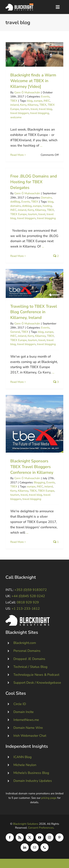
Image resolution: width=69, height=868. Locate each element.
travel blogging (40, 113)
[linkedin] (25, 847)
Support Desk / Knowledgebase (37, 683)
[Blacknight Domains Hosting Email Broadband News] (19, 5)
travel (34, 109)
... (41, 145)
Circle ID (20, 704)
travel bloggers (20, 113)
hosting (47, 206)
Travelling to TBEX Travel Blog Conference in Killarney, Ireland (34, 312)
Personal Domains (27, 651)
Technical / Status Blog (30, 667)
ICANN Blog (23, 757)
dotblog (27, 206)
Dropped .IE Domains (29, 659)
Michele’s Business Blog (31, 773)
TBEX (14, 101)
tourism (25, 109)
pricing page (49, 798)
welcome (16, 117)
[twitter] (30, 837)
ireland (15, 105)
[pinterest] (59, 837)
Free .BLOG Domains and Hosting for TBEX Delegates (34, 182)
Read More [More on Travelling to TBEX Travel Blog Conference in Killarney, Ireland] (17, 382)
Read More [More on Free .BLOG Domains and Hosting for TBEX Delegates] (17, 256)
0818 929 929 (28, 602)
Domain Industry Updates (33, 781)
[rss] (20, 837)
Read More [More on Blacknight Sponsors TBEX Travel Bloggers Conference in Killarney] (17, 542)
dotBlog (15, 202)
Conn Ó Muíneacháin (27, 92)
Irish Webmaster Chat (30, 736)
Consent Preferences (41, 828)
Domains (46, 198)
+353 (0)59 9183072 (31, 590)
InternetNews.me (26, 720)
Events (45, 96)
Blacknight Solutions (26, 824)
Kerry (23, 105)
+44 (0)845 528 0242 (28, 596)
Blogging (39, 482)
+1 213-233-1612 (26, 609)
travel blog (45, 109)
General (15, 332)
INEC (47, 101)
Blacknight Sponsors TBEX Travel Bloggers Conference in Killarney (32, 467)
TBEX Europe (18, 214)
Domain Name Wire (28, 728)
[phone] (45, 847)
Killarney (33, 105)
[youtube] (40, 837)
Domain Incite (24, 712)
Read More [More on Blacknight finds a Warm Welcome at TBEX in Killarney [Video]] (17, 155)
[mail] (35, 847)
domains (16, 206)
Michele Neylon (25, 765)
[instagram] (49, 837)
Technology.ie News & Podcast (36, 675)
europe (38, 101)
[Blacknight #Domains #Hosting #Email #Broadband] (28, 617)
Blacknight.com (25, 643)
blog (30, 101)
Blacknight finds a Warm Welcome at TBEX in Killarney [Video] (33, 81)
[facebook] (10, 837)
